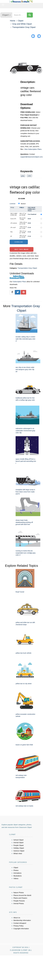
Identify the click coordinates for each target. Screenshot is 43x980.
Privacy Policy (18, 926)
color (29, 176)
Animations (17, 873)
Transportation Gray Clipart (24, 27)
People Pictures (19, 901)
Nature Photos (19, 893)
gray (23, 176)
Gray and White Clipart (22, 24)
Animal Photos (19, 903)
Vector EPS (13, 219)
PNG (11, 232)
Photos (16, 870)
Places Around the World (22, 895)
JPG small (13, 228)
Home (13, 21)
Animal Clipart (18, 843)
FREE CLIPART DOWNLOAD (14, 214)
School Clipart (18, 840)
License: (13, 204)
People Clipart (18, 845)
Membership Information (22, 920)
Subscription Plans (19, 282)
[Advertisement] (22, 51)
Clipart (21, 21)
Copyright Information (21, 929)
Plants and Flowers (20, 898)
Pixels (22, 208)
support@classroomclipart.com (31, 157)
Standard (23, 204)
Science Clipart (19, 851)
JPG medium (14, 223)
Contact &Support (20, 923)
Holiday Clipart (19, 848)
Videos (16, 878)
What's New (18, 853)
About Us (17, 918)
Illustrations (18, 876)
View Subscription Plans (33, 149)
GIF (11, 236)
